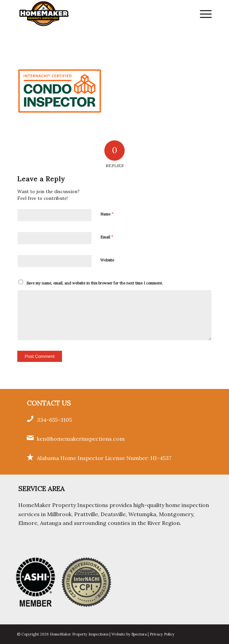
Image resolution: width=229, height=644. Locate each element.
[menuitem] (202, 14)
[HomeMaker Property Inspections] (95, 14)
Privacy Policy (162, 634)
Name (107, 214)
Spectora (140, 634)
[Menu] (202, 14)
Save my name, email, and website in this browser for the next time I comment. (95, 283)
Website (107, 260)
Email (107, 237)
